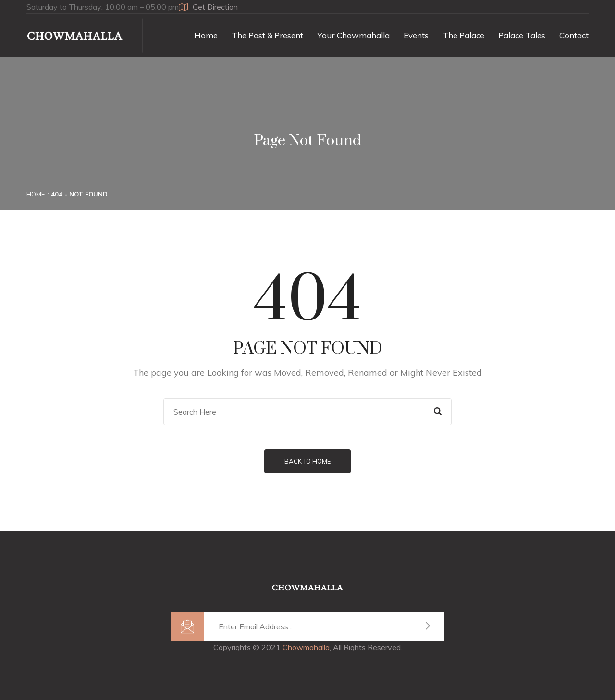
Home (206, 35)
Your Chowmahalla (353, 35)
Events (416, 35)
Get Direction (208, 7)
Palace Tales (522, 35)
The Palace (463, 35)
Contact (574, 35)
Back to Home (307, 461)
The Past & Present (267, 35)
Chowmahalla (306, 647)
